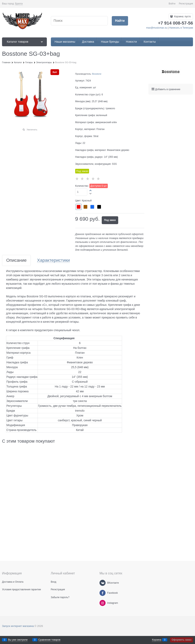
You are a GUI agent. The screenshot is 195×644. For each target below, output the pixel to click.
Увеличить (32, 130)
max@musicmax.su (157, 28)
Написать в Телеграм (181, 28)
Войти (172, 4)
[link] (19, 4)
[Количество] (81, 192)
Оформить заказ (182, 640)
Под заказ (110, 220)
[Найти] (120, 21)
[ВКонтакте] (103, 583)
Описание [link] (16, 260)
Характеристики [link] (53, 260)
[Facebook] (103, 593)
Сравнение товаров (49, 640)
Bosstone (97, 74)
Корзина (157, 640)
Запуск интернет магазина (18, 626)
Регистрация (186, 4)
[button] (91, 190)
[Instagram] (103, 603)
